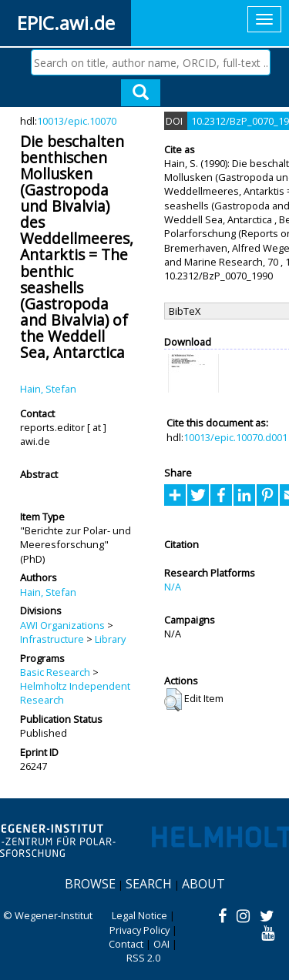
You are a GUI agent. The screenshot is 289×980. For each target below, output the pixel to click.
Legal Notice (139, 915)
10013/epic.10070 (77, 121)
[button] (173, 700)
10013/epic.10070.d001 (235, 437)
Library (110, 639)
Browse (90, 884)
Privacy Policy (139, 930)
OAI (161, 944)
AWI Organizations (62, 625)
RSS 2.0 (143, 958)
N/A (173, 587)
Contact (126, 944)
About (203, 884)
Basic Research (55, 672)
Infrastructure (52, 639)
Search (149, 884)
